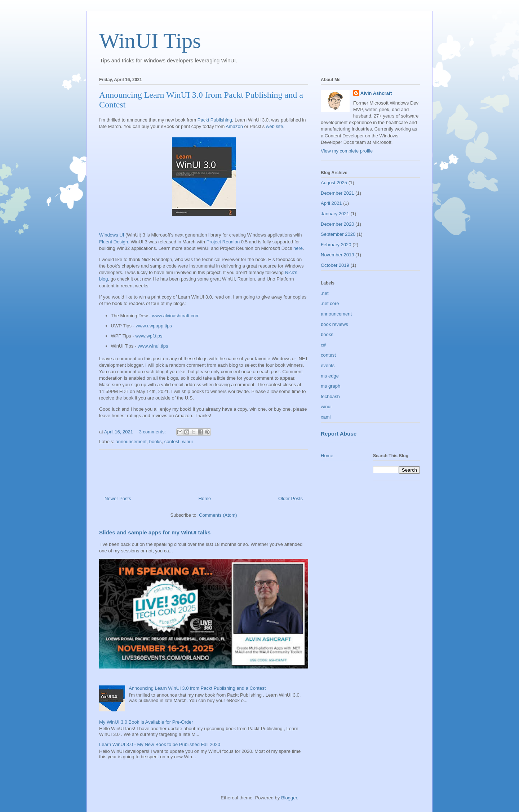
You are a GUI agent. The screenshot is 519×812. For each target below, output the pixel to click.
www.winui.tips (153, 346)
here (298, 248)
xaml (326, 417)
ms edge (330, 376)
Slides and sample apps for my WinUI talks (155, 532)
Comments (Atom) (218, 515)
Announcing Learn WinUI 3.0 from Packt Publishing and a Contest (197, 688)
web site (275, 126)
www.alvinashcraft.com (176, 316)
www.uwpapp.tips (154, 326)
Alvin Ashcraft (376, 93)
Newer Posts (118, 498)
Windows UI (112, 235)
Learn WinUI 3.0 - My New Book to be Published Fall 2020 (160, 744)
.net (325, 293)
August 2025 (334, 183)
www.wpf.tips (149, 336)
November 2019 (338, 255)
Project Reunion (223, 242)
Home (205, 498)
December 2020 (338, 224)
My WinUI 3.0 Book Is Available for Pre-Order (146, 722)
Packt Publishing (215, 120)
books (156, 442)
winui (187, 442)
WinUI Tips (150, 41)
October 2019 (335, 265)
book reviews (334, 324)
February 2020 (336, 245)
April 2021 (331, 203)
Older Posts (290, 498)
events (328, 365)
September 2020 (338, 234)
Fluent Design (114, 242)
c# (323, 345)
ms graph (331, 386)
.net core (330, 303)
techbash (330, 396)
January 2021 (335, 214)
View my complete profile (347, 151)
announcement (131, 442)
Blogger (289, 798)
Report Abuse (339, 434)
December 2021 (338, 193)
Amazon (234, 126)
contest (172, 442)
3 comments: (153, 432)
